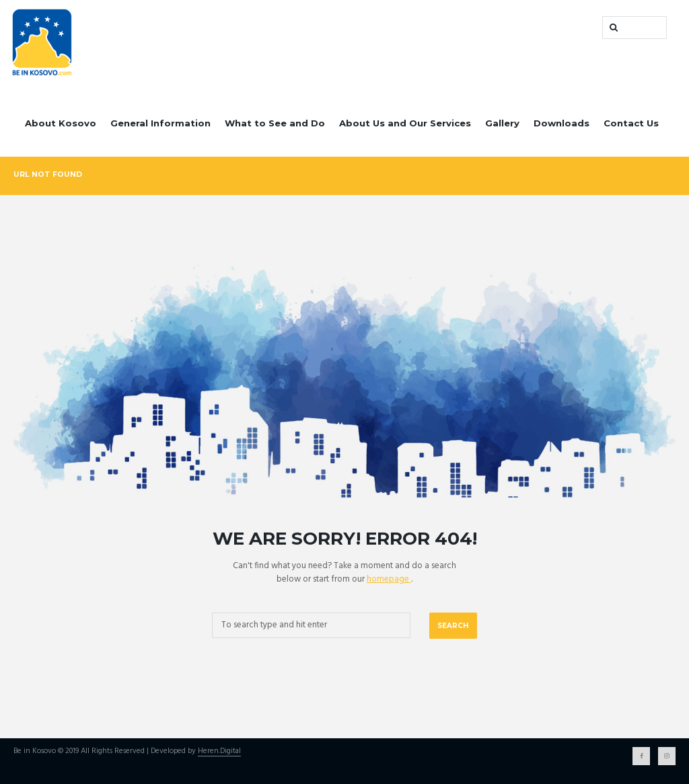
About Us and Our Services (405, 123)
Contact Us (631, 123)
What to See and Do (275, 123)
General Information (160, 123)
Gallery (502, 123)
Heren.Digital (219, 752)
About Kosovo (61, 123)
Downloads (561, 123)
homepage (389, 579)
